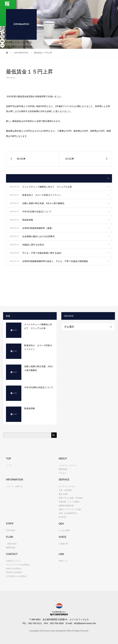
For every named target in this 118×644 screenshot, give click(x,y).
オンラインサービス (67, 486)
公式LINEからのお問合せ (16, 576)
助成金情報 (29, 408)
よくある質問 (64, 530)
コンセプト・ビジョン (68, 465)
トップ (9, 465)
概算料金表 (11, 548)
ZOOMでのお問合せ (14, 572)
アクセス (62, 473)
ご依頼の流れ (12, 544)
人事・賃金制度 (65, 490)
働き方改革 (63, 494)
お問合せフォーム (13, 561)
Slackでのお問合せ (14, 569)
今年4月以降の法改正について (39, 387)
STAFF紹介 (11, 530)
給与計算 (62, 517)
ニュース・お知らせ (14, 486)
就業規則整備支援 (66, 506)
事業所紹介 (63, 469)
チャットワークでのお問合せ (18, 565)
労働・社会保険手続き (68, 513)
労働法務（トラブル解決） (70, 502)
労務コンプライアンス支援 (70, 509)
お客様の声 (63, 544)
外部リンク (63, 561)
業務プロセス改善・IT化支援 (71, 498)
